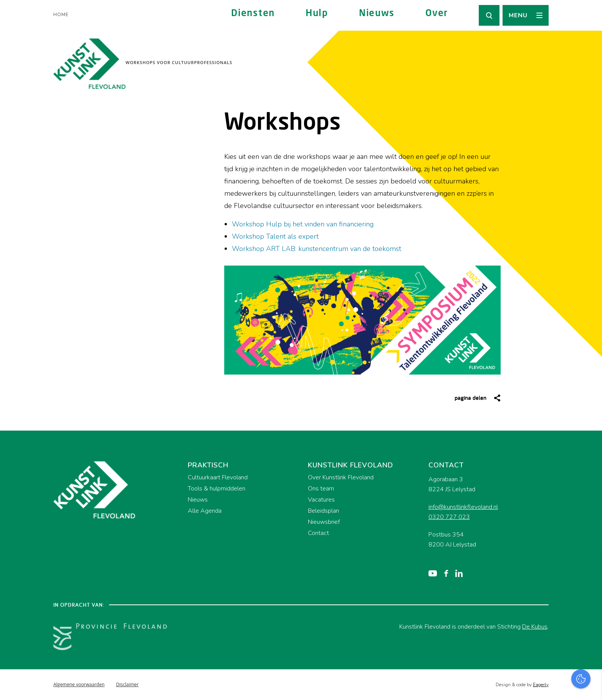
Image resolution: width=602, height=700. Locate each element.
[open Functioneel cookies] (590, 612)
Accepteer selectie (537, 686)
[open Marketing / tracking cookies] (590, 636)
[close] (590, 565)
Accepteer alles (537, 663)
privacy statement (564, 587)
